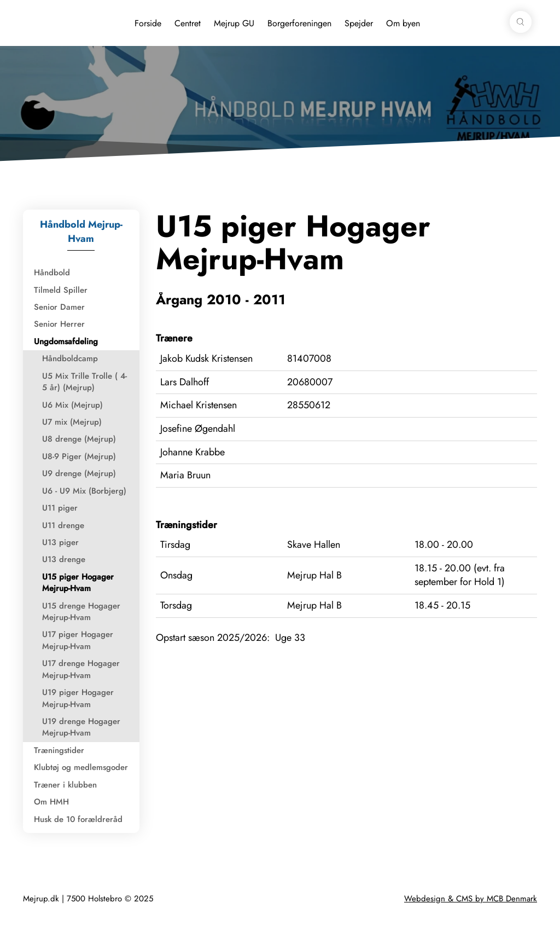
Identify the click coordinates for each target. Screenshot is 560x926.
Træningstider (59, 750)
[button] (521, 22)
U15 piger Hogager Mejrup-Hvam (78, 583)
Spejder (359, 23)
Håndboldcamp (70, 358)
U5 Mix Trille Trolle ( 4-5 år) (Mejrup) (84, 382)
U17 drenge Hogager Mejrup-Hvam (81, 669)
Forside (148, 23)
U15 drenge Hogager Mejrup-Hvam (81, 612)
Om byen (403, 23)
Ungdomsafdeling (66, 342)
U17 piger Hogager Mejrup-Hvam (78, 640)
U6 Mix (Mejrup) (72, 405)
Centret (188, 23)
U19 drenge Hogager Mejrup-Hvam (81, 727)
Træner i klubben (65, 785)
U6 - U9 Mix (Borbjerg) (84, 491)
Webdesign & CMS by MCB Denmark (471, 899)
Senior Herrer (59, 324)
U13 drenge (64, 559)
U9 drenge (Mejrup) (79, 473)
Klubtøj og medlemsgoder (81, 767)
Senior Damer (59, 307)
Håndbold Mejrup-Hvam (81, 231)
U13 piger (60, 542)
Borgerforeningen (299, 23)
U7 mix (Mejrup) (72, 422)
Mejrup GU (234, 23)
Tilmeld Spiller (61, 290)
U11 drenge (63, 525)
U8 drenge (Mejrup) (79, 439)
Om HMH (51, 802)
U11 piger (60, 508)
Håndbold (52, 273)
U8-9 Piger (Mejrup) (79, 456)
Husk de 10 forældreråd (78, 819)
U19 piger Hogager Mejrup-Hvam (78, 698)
